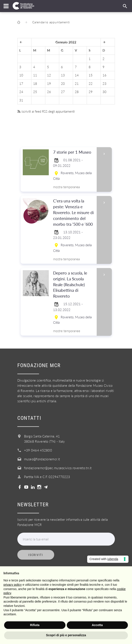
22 (91, 84)
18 (35, 84)
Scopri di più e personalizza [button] (66, 635)
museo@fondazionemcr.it (42, 459)
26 (49, 92)
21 (77, 84)
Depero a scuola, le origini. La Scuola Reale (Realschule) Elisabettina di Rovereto (73, 285)
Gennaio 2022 (66, 42)
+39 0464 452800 (38, 450)
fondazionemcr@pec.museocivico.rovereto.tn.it (58, 468)
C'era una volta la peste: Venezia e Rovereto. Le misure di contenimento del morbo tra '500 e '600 (73, 213)
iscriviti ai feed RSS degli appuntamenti (46, 111)
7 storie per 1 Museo (73, 152)
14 (77, 75)
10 (21, 75)
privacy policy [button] (13, 585)
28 (77, 92)
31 (21, 100)
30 (104, 92)
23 (104, 84)
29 (91, 92)
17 (21, 84)
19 (49, 84)
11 (35, 75)
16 (104, 75)
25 (35, 92)
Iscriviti (36, 555)
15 (91, 75)
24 (21, 92)
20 (63, 84)
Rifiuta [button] (35, 625)
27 (63, 92)
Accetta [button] (97, 625)
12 (49, 75)
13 (63, 75)
